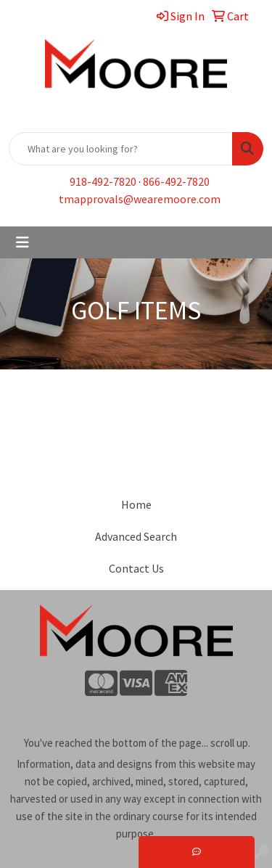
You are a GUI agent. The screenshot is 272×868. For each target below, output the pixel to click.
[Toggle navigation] (22, 242)
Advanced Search (136, 536)
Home (136, 504)
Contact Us (136, 568)
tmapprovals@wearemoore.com (140, 199)
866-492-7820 (176, 181)
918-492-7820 (103, 181)
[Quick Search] (121, 149)
